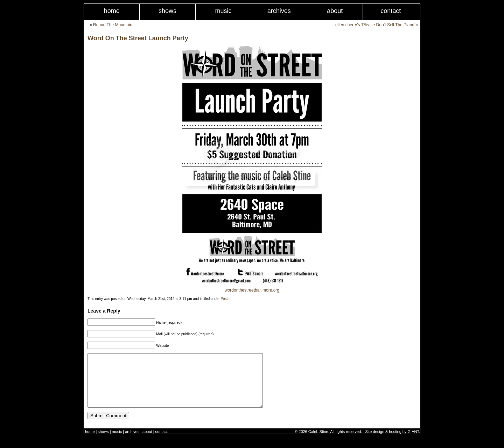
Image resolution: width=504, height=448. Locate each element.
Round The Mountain (113, 25)
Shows (167, 11)
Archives (279, 11)
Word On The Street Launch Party (138, 38)
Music (223, 11)
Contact (391, 11)
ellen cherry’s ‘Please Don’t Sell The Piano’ (375, 25)
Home (112, 11)
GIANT (413, 442)
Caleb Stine (318, 442)
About (335, 11)
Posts (225, 299)
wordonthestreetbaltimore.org (252, 290)
